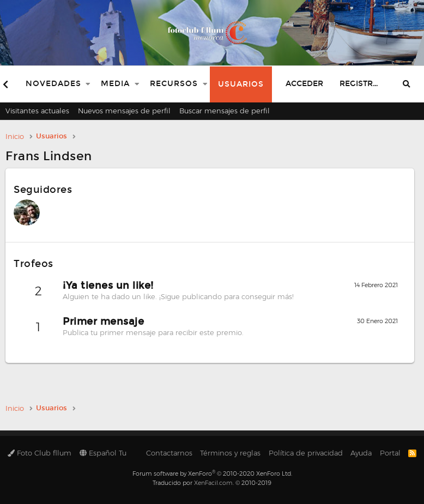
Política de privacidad (306, 453)
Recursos (174, 84)
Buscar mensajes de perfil (225, 111)
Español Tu (103, 453)
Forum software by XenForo (212, 473)
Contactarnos (169, 453)
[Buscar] (407, 84)
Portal (390, 453)
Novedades (53, 84)
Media (115, 84)
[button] (88, 84)
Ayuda (361, 453)
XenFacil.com (213, 483)
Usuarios (241, 84)
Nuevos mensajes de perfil (124, 111)
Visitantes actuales (37, 111)
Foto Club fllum (40, 453)
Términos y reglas (230, 453)
